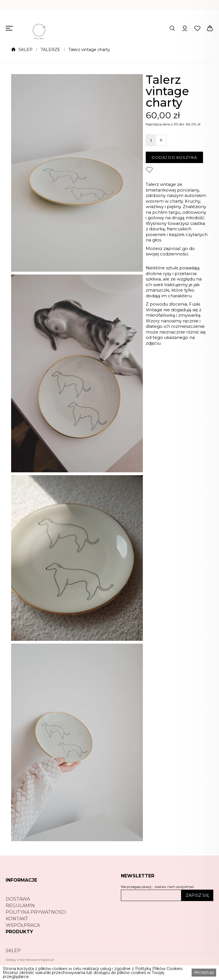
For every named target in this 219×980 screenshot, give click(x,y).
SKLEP (26, 50)
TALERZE (50, 50)
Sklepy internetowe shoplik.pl (30, 960)
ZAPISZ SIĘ (197, 895)
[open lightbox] (77, 173)
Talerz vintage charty (89, 50)
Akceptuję (204, 972)
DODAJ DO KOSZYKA (174, 157)
